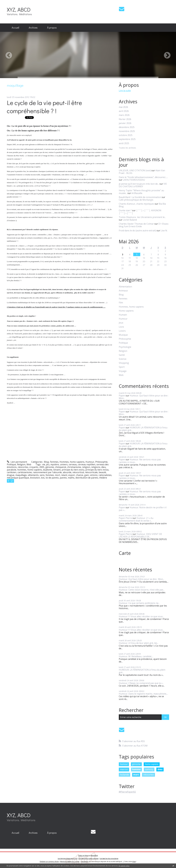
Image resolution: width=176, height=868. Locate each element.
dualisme (48, 470)
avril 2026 (124, 111)
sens (42, 475)
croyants (34, 467)
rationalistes (105, 475)
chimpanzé (61, 467)
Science (123, 359)
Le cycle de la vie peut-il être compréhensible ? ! (44, 107)
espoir (72, 475)
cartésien (12, 472)
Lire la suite (125, 91)
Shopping (124, 363)
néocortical (78, 472)
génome (50, 467)
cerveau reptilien (87, 464)
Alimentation (125, 287)
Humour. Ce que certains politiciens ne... (139, 603)
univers (64, 464)
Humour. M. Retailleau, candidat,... (136, 656)
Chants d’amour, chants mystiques (136, 204)
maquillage (21, 475)
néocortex (23, 467)
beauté (102, 472)
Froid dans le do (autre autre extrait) (137, 231)
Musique (123, 335)
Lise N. (164, 231)
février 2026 (125, 119)
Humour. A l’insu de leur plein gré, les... (139, 643)
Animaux (123, 291)
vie (44, 464)
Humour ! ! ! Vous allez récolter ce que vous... (141, 616)
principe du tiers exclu (73, 470)
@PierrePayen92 (127, 792)
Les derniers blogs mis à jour (68, 858)
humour (124, 764)
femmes (50, 475)
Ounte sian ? (125, 210)
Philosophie (101, 462)
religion (86, 467)
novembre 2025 (127, 131)
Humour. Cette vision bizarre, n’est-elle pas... (142, 590)
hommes (22, 470)
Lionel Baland (130, 220)
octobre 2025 (126, 135)
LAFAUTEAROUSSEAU (134, 180)
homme (136, 769)
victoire (94, 475)
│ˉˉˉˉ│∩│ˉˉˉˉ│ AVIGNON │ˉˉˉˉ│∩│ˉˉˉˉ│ (140, 212)
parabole (12, 470)
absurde (67, 472)
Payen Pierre (125, 518)
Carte (125, 553)
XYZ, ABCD (19, 9)
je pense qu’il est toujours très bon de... (139, 184)
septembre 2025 (127, 139)
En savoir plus (124, 866)
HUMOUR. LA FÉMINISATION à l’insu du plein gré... (143, 429)
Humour (90, 462)
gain (87, 475)
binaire (57, 470)
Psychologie (125, 347)
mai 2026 (123, 107)
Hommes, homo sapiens (72, 462)
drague (11, 475)
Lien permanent (17, 462)
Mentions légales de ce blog (70, 862)
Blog (46, 462)
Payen (122, 396)
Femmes (54, 462)
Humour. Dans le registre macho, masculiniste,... (143, 694)
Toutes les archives (127, 148)
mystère (55, 464)
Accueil (15, 28)
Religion (21, 464)
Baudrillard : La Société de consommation (140, 197)
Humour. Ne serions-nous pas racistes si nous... (140, 461)
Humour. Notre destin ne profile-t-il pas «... (143, 509)
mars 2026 (124, 115)
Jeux (121, 323)
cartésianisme (25, 472)
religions (96, 467)
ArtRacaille (137, 193)
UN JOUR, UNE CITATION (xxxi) (135, 170)
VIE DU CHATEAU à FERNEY (143, 185)
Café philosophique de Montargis (136, 200)
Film (121, 303)
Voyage (123, 371)
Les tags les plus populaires (109, 858)
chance (80, 475)
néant (64, 475)
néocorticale (91, 472)
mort (58, 475)
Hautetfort (94, 855)
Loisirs (122, 331)
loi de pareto (52, 478)
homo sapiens (35, 470)
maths (71, 478)
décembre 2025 (127, 127)
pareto (63, 478)
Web (29, 464)
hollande (125, 775)
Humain (123, 315)
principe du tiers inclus (97, 470)
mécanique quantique (18, 478)
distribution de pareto (87, 478)
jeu (48, 464)
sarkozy (149, 769)
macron (124, 769)
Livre (121, 327)
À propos (52, 28)
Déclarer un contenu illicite (49, 862)
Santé (122, 355)
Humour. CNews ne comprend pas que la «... (141, 683)
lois (43, 478)
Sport (122, 367)
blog (134, 862)
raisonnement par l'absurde (47, 472)
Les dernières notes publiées (89, 858)
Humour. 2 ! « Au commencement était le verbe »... (136, 519)
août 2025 (124, 143)
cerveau (73, 464)
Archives (33, 28)
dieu (104, 467)
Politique (11, 464)
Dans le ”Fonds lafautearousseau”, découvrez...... (143, 177)
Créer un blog (83, 855)
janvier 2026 (125, 123)
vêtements (33, 475)
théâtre (103, 478)
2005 (42, 467)
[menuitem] (15, 28)
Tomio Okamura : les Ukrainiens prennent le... (142, 217)
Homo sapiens (126, 311)
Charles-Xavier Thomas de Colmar (136, 224)
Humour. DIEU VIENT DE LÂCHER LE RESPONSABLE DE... (140, 535)
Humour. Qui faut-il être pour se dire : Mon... (144, 397)
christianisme (74, 467)
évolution (35, 478)
